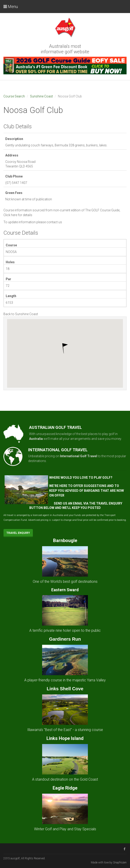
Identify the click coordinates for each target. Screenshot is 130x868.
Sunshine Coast (41, 96)
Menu (11, 7)
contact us (54, 222)
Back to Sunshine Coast (21, 314)
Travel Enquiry (18, 533)
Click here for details (18, 215)
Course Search (14, 96)
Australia (36, 439)
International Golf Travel (79, 456)
